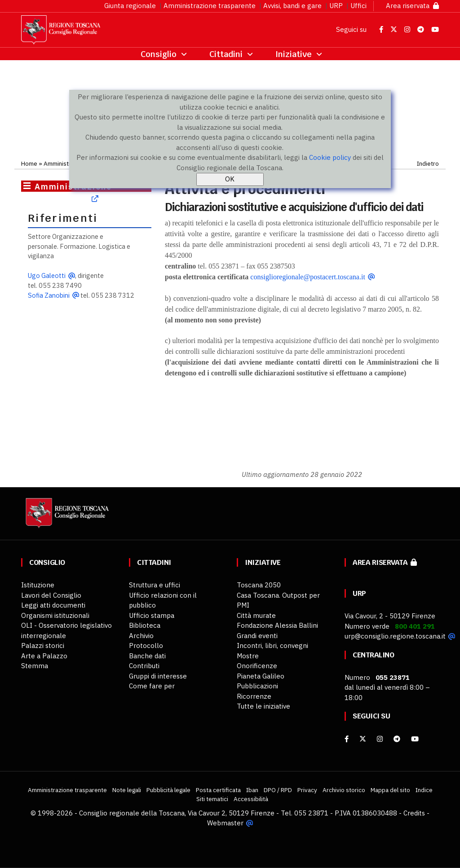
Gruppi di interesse (158, 676)
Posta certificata (218, 790)
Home (29, 163)
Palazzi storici (43, 645)
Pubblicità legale (168, 790)
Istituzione (38, 585)
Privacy (307, 790)
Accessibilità (251, 799)
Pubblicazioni (257, 686)
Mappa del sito (390, 790)
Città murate (256, 615)
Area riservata (412, 6)
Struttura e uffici (155, 585)
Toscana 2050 (259, 585)
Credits (414, 813)
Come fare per (152, 686)
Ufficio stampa (152, 615)
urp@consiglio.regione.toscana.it (395, 636)
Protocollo (146, 645)
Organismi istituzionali (55, 615)
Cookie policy (330, 157)
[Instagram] (380, 739)
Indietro (428, 163)
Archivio (141, 636)
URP (336, 6)
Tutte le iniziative (263, 706)
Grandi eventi (257, 636)
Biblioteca (145, 625)
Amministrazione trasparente (210, 6)
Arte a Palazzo (44, 656)
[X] (363, 739)
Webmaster (225, 823)
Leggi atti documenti (53, 605)
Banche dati (147, 656)
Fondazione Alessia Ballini (277, 625)
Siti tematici (212, 799)
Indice (424, 790)
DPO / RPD (278, 790)
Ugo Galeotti (47, 275)
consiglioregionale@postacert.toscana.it (308, 277)
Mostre (248, 656)
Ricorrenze (254, 696)
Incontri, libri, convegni (272, 645)
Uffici (358, 6)
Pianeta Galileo (261, 676)
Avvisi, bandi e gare (292, 6)
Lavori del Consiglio (51, 595)
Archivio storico (344, 790)
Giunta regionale (130, 6)
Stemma (35, 666)
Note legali (127, 790)
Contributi (144, 666)
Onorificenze (257, 666)
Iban (252, 790)
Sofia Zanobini (49, 295)
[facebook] (347, 739)
